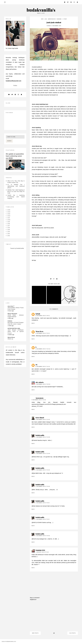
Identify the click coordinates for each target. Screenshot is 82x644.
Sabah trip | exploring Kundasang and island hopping (16, 197)
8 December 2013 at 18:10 (43, 316)
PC (37, 365)
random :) (60, 19)
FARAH (10, 321)
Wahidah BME (40, 550)
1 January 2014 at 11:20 (42, 552)
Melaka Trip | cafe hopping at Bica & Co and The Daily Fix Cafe (16, 191)
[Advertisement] (54, 617)
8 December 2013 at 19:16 (43, 333)
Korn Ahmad (40, 418)
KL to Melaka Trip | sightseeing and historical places (16, 186)
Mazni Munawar (12, 314)
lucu (46, 19)
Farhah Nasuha (37, 440)
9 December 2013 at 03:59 (43, 384)
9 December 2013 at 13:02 (43, 536)
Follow (15, 85)
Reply (33, 323)
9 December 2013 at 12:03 (39, 400)
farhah (38, 314)
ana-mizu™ (11, 306)
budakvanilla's (41, 10)
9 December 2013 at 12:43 (43, 420)
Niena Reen (39, 331)
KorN (34, 539)
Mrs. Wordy (36, 490)
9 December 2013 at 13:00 (43, 470)
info (42, 19)
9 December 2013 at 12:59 (43, 437)
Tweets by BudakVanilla (17, 248)
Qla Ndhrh (36, 473)
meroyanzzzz (52, 19)
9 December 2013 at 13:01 (43, 503)
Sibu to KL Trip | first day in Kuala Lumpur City (16, 182)
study (65, 19)
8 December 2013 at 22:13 (43, 367)
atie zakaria (40, 382)
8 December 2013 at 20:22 (43, 349)
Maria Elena (11, 337)
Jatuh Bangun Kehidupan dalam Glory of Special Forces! (16, 331)
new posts (35, 633)
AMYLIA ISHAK (37, 522)
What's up (10, 339)
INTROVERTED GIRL (14, 328)
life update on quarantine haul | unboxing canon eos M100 (15, 156)
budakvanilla (40, 435)
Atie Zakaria (36, 506)
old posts (73, 633)
